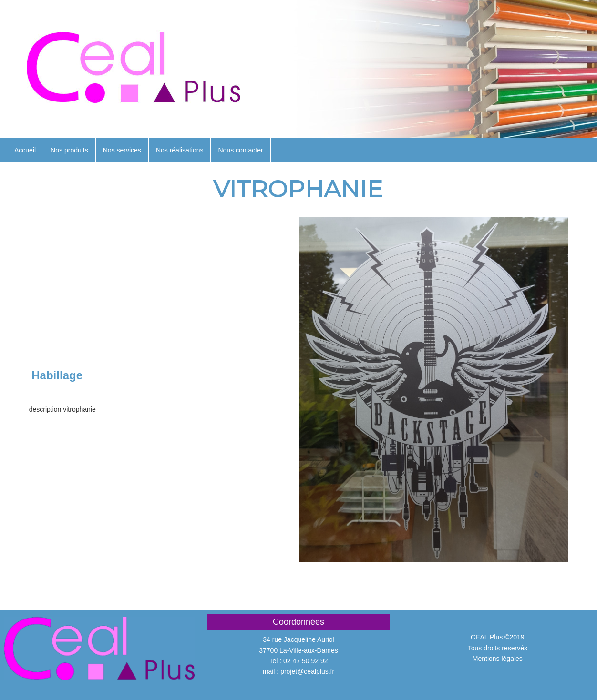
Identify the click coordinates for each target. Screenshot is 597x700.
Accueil (25, 150)
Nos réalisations (180, 150)
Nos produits (69, 150)
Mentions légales (498, 659)
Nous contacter (240, 150)
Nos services (122, 150)
